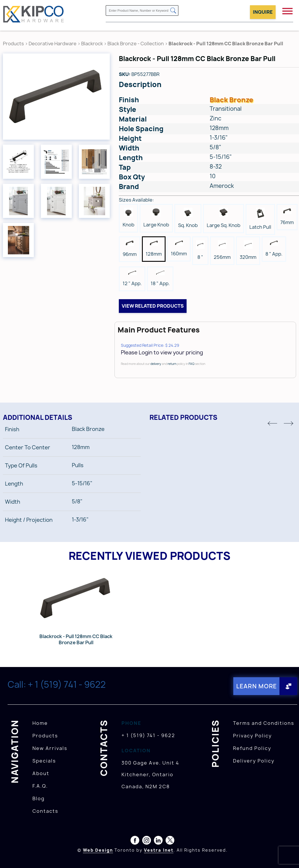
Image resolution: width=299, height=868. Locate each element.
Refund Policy (252, 748)
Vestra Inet (159, 850)
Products (13, 44)
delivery (156, 364)
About (41, 773)
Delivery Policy (254, 761)
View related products (153, 306)
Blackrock (92, 44)
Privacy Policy (252, 736)
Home (40, 723)
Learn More (256, 686)
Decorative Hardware (53, 44)
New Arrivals (50, 748)
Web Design (98, 850)
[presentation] (288, 855)
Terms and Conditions (264, 723)
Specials (44, 761)
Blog (39, 798)
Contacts (45, 811)
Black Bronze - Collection (136, 44)
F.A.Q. (40, 786)
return (172, 364)
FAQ (192, 364)
